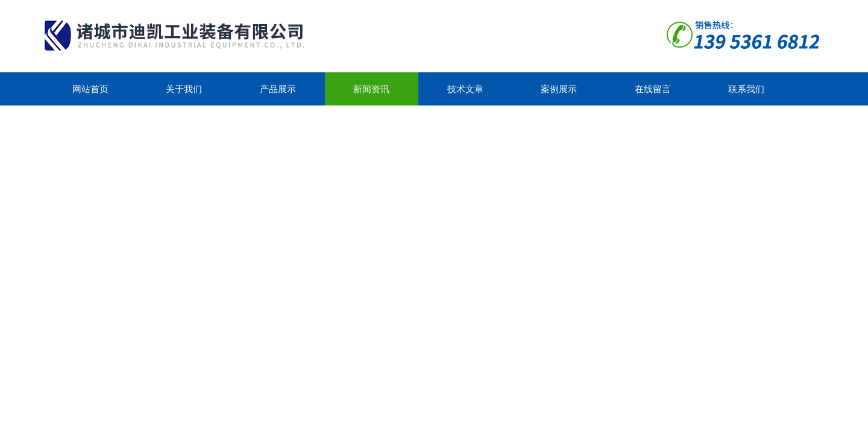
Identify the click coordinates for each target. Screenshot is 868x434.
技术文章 (465, 89)
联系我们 (746, 89)
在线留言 (653, 89)
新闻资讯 (371, 89)
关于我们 (184, 89)
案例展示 (559, 89)
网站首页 (90, 89)
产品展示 (278, 89)
